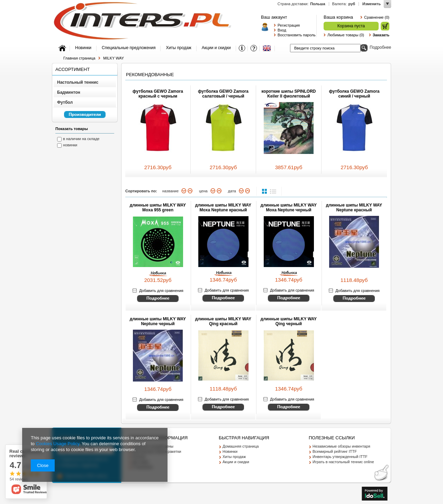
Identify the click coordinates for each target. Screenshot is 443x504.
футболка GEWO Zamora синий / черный (354, 94)
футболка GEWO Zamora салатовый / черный (223, 94)
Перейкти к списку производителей (82, 118)
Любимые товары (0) (346, 35)
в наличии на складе (81, 139)
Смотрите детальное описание (158, 299)
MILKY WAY (114, 58)
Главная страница (79, 58)
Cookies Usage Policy (57, 444)
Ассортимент (73, 69)
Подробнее (380, 47)
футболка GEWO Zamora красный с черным (158, 94)
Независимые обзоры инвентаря (341, 446)
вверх (190, 191)
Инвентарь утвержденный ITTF (340, 457)
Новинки (230, 451)
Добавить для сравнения (161, 291)
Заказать (381, 35)
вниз (184, 191)
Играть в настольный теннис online (343, 462)
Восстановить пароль (295, 35)
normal (265, 191)
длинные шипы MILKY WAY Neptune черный (158, 321)
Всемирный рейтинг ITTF (335, 451)
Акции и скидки (236, 462)
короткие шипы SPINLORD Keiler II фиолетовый (288, 94)
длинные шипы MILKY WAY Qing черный (289, 321)
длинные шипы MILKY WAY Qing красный (223, 321)
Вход (282, 30)
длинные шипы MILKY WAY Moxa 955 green (158, 208)
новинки (70, 145)
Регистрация (289, 25)
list (273, 191)
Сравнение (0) (377, 17)
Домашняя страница (241, 446)
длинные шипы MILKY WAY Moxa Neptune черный (289, 208)
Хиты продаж (234, 457)
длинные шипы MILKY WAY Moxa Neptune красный (223, 208)
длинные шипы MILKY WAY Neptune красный (354, 208)
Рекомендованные (150, 75)
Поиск (364, 48)
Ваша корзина (338, 17)
